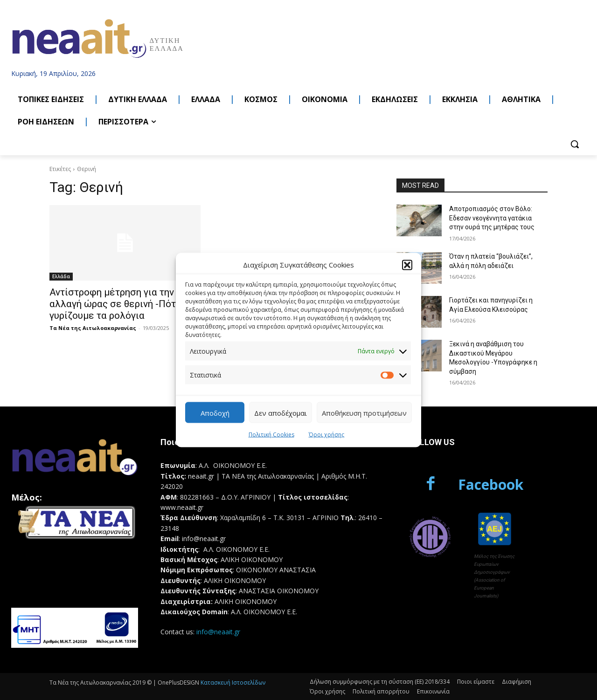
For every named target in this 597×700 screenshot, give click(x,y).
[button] (407, 265)
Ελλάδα (61, 276)
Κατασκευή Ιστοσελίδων (233, 683)
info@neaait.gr (218, 632)
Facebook (491, 484)
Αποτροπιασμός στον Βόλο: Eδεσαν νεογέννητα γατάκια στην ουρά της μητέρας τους (492, 218)
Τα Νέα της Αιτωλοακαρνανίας (93, 328)
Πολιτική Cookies (271, 435)
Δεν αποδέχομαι (281, 412)
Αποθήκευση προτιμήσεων (364, 412)
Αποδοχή (215, 412)
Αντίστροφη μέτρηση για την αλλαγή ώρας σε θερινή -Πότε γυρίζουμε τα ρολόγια (115, 304)
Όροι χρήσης (326, 435)
